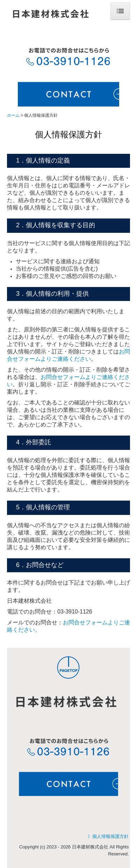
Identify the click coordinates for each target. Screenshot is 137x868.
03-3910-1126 (75, 612)
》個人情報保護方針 (108, 836)
